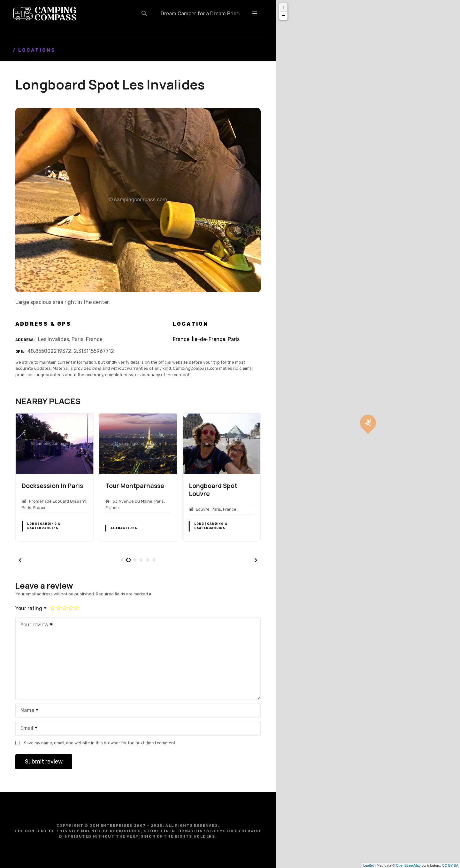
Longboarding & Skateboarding (44, 526)
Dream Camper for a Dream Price (200, 14)
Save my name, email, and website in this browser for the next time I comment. (100, 743)
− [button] (284, 16)
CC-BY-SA (450, 865)
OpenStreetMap (408, 865)
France (181, 339)
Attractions (124, 528)
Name (27, 711)
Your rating (31, 608)
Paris (234, 339)
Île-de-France (209, 339)
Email (27, 729)
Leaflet (368, 865)
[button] (144, 13)
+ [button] (284, 7)
